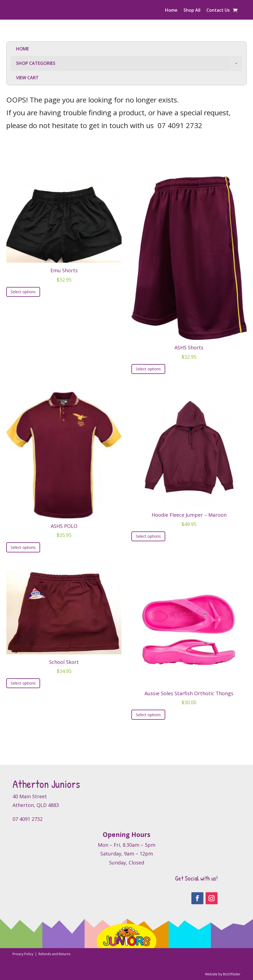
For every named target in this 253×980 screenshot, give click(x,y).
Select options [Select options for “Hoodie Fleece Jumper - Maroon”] (148, 536)
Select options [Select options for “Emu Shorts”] (23, 292)
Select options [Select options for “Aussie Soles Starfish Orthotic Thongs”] (148, 715)
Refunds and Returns (54, 954)
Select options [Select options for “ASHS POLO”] (23, 547)
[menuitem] (126, 49)
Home (171, 11)
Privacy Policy (23, 954)
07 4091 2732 (180, 125)
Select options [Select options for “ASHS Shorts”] (148, 369)
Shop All (192, 11)
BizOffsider (232, 974)
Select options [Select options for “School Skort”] (23, 683)
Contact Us (218, 11)
